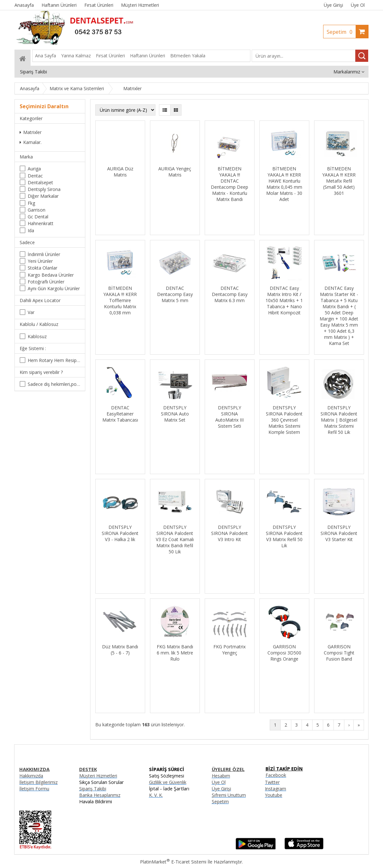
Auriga (34, 169)
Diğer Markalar (43, 196)
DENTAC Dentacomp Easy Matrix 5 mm (175, 294)
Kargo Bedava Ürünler (51, 275)
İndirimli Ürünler (44, 254)
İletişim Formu (34, 789)
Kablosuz (37, 336)
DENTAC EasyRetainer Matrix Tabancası (120, 414)
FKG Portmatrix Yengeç (229, 650)
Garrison (37, 210)
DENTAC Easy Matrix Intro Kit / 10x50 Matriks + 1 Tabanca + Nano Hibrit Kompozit (284, 300)
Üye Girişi (333, 5)
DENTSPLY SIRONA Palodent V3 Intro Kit (229, 533)
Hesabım (221, 776)
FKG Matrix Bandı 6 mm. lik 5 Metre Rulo (175, 653)
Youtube (274, 795)
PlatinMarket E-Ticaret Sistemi (173, 862)
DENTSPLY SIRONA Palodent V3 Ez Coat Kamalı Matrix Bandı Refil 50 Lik (175, 539)
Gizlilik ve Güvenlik (168, 782)
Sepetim (341, 32)
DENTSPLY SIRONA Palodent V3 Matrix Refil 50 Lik (284, 536)
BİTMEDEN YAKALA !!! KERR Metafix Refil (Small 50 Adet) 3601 (339, 181)
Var (31, 312)
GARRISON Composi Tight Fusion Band (339, 653)
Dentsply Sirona (44, 189)
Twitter (272, 782)
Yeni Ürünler (40, 261)
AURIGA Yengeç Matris (175, 172)
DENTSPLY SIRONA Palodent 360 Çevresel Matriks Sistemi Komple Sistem (284, 420)
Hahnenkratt (41, 223)
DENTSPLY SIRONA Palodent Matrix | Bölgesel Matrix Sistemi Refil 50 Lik (339, 420)
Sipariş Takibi (93, 789)
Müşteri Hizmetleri (98, 776)
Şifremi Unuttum (229, 795)
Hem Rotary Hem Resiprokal (54, 360)
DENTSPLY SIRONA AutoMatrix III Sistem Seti (229, 417)
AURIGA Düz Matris (120, 172)
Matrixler (31, 132)
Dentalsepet (40, 182)
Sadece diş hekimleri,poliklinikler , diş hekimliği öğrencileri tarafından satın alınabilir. (54, 384)
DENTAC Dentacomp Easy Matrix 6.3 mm (230, 294)
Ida (31, 230)
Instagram (276, 789)
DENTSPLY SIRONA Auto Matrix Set (175, 414)
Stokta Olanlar (42, 268)
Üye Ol (358, 5)
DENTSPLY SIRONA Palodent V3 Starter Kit (339, 533)
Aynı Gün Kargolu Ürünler (54, 288)
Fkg (31, 203)
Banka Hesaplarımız (100, 795)
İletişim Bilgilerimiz (38, 782)
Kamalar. (31, 142)
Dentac (35, 176)
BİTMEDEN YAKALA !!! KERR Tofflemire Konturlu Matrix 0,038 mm (120, 300)
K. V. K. (156, 795)
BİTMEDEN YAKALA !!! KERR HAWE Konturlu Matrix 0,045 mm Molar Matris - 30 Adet (284, 184)
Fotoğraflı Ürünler (46, 282)
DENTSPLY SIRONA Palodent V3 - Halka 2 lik (120, 533)
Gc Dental (38, 217)
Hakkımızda (31, 776)
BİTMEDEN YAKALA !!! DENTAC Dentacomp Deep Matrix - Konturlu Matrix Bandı (229, 184)
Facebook (276, 775)
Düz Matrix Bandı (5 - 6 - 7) (120, 650)
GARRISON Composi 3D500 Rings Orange (284, 653)
